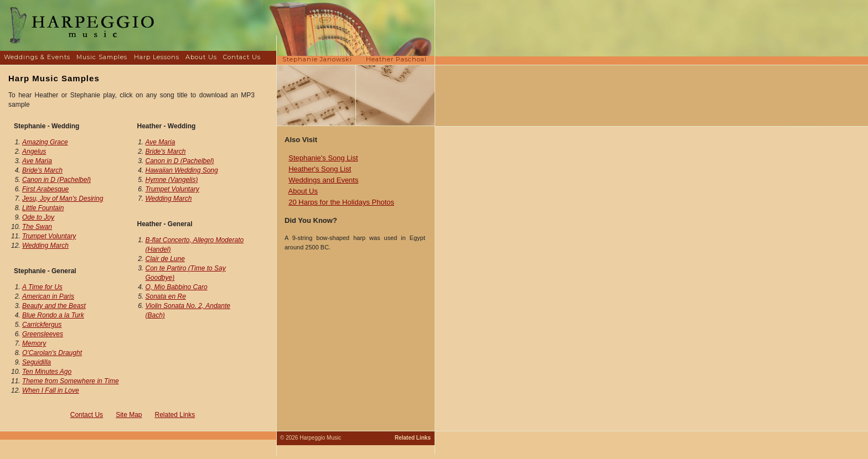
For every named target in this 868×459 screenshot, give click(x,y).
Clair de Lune (165, 259)
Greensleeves (43, 334)
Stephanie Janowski (317, 59)
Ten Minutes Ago (47, 372)
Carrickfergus (42, 325)
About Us (201, 57)
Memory (34, 343)
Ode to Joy (38, 217)
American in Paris (48, 296)
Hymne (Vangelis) (172, 180)
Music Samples (102, 57)
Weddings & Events (37, 57)
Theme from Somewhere (71, 381)
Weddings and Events (323, 180)
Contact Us (242, 57)
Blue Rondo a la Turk (53, 315)
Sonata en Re (166, 296)
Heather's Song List (320, 169)
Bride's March (42, 170)
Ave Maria (37, 161)
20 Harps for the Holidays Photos (341, 202)
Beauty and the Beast (54, 306)
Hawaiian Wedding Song (182, 170)
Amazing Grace (45, 142)
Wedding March (45, 246)
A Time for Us (42, 287)
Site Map (129, 415)
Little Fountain (43, 208)
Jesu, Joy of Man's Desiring (63, 199)
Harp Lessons (157, 57)
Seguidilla (37, 362)
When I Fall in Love (51, 390)
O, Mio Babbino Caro (177, 287)
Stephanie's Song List (323, 158)
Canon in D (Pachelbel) (56, 180)
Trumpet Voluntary (49, 236)
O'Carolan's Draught (52, 353)
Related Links (175, 415)
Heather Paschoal (396, 59)
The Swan (37, 227)
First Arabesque (45, 189)
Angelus (34, 152)
